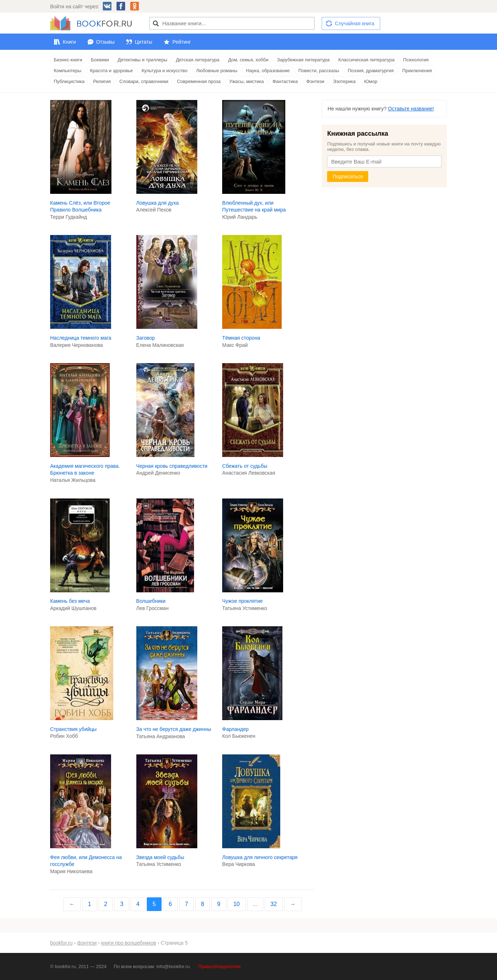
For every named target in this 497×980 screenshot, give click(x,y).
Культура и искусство (164, 71)
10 (237, 904)
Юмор (371, 81)
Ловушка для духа (158, 203)
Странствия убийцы (73, 729)
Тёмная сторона (241, 338)
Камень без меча (70, 601)
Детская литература (198, 60)
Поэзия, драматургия (371, 71)
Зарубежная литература (303, 60)
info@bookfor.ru (173, 966)
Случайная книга (354, 23)
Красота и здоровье (112, 71)
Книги (69, 42)
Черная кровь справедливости (172, 466)
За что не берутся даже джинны (174, 729)
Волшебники (151, 601)
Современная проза (199, 81)
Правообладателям (219, 966)
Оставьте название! (411, 109)
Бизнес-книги (68, 60)
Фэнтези (316, 81)
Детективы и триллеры (142, 60)
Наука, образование (268, 71)
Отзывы (105, 42)
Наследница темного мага (81, 338)
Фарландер (235, 729)
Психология (416, 60)
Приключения (417, 71)
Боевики (100, 60)
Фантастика (285, 81)
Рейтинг (182, 42)
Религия (102, 81)
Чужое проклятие (243, 601)
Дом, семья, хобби (248, 60)
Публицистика (69, 81)
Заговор (146, 338)
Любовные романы (217, 71)
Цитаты (144, 42)
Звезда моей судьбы (160, 857)
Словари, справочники (144, 81)
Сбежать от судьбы (245, 466)
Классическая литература (366, 60)
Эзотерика (344, 81)
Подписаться (348, 177)
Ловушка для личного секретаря (260, 857)
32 (274, 904)
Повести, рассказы (319, 71)
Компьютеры (68, 71)
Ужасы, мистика (247, 81)
